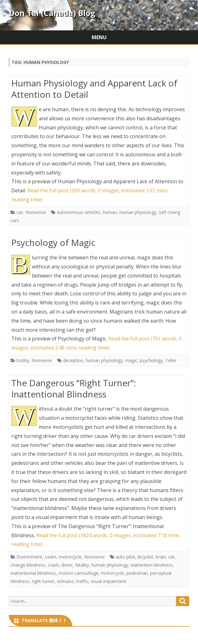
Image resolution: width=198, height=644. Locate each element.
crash (53, 565)
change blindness (28, 565)
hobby (23, 360)
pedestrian (137, 573)
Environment (29, 557)
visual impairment (109, 581)
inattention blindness (152, 565)
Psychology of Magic (53, 242)
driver (67, 565)
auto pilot (125, 557)
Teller (171, 360)
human (110, 212)
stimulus (65, 581)
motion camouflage (79, 573)
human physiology (138, 212)
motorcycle (70, 557)
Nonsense (36, 212)
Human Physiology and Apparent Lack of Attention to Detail (94, 89)
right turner (43, 581)
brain (161, 557)
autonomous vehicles (79, 212)
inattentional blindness (33, 573)
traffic (82, 581)
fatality (82, 565)
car (20, 212)
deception (73, 360)
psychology (151, 360)
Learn (51, 557)
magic (131, 360)
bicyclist (145, 557)
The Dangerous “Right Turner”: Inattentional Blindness (74, 388)
